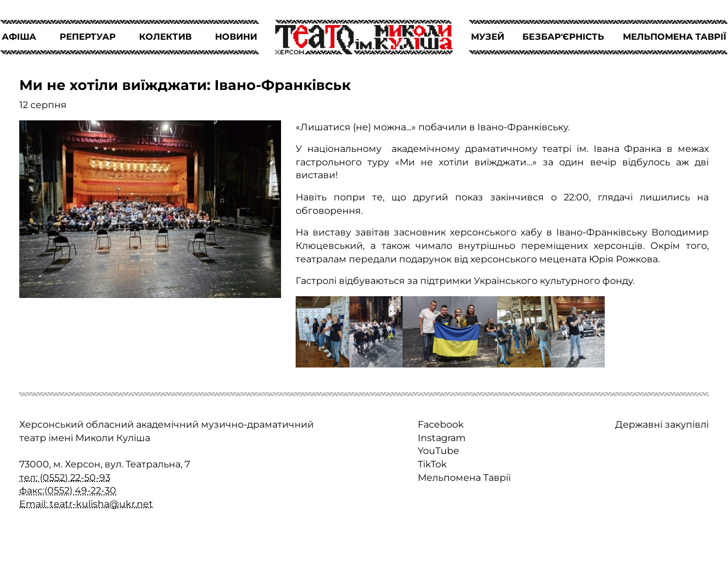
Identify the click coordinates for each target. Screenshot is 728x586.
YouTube (438, 450)
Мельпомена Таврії (464, 477)
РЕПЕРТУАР (88, 37)
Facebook (441, 424)
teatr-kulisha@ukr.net (101, 504)
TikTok (432, 464)
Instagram (442, 438)
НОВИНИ (236, 37)
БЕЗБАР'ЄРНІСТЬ (563, 37)
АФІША (19, 37)
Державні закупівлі (662, 424)
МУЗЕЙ (488, 37)
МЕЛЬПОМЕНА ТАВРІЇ (675, 37)
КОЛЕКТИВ (165, 37)
